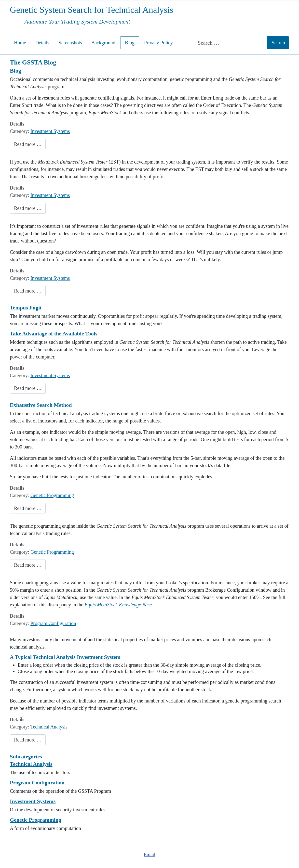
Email (149, 855)
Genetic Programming (52, 495)
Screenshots (70, 43)
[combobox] (230, 43)
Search (278, 43)
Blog (130, 43)
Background (103, 43)
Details (42, 43)
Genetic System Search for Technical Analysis (92, 10)
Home (20, 43)
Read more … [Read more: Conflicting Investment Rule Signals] (28, 144)
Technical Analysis (49, 727)
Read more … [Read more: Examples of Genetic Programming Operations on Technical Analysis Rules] (28, 565)
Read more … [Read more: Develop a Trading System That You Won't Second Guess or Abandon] (28, 291)
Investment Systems (50, 131)
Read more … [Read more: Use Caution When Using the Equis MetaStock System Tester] (28, 208)
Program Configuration (53, 623)
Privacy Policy (158, 43)
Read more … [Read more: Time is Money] (28, 388)
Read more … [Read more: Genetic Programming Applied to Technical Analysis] (28, 740)
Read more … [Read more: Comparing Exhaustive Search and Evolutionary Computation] (28, 508)
